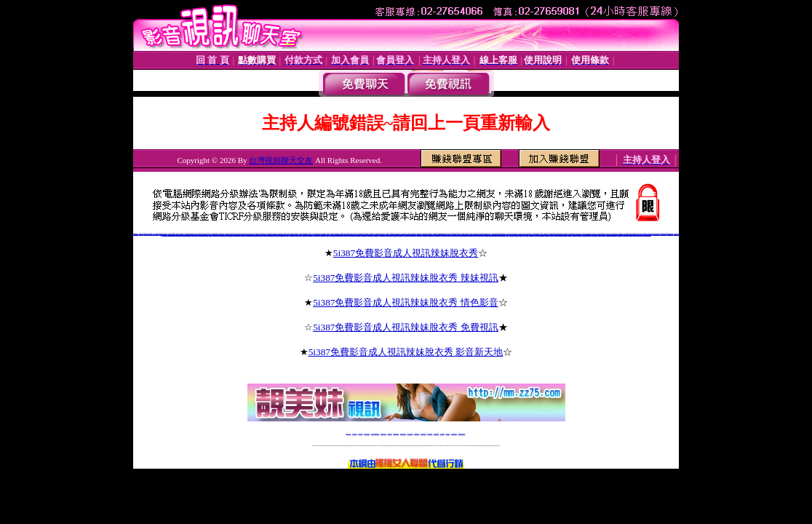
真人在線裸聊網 (189, 235)
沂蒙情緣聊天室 (136, 234)
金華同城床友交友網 (333, 235)
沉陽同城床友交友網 (352, 235)
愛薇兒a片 (507, 235)
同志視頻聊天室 (142, 234)
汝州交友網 (327, 235)
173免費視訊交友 (396, 433)
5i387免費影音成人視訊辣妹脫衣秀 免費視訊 (406, 327)
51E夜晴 (262, 235)
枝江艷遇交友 (304, 235)
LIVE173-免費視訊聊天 (375, 433)
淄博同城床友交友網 (271, 235)
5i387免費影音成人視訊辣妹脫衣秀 (406, 253)
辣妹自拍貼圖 (360, 433)
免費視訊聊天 (579, 235)
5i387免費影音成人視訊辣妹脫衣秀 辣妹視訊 (406, 278)
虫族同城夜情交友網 (195, 235)
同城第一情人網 (444, 235)
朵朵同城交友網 (165, 235)
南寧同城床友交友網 (463, 235)
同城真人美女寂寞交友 (171, 235)
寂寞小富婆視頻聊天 (230, 235)
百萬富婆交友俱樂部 (223, 235)
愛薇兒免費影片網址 (502, 235)
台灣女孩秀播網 (430, 433)
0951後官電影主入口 (541, 235)
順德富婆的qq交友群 (237, 235)
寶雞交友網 (287, 235)
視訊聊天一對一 (614, 235)
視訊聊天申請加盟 (626, 235)
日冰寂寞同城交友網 (663, 234)
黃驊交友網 (449, 235)
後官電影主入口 (532, 235)
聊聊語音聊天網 (147, 234)
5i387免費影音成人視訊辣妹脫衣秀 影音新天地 (406, 352)
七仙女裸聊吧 (184, 235)
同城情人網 (276, 235)
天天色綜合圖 (210, 235)
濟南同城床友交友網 (431, 235)
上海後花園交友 (400, 235)
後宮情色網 (556, 235)
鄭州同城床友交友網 (470, 235)
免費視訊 (592, 235)
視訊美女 (600, 235)
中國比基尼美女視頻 (657, 234)
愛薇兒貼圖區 (487, 235)
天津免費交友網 (395, 235)
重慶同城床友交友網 (363, 235)
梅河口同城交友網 (299, 235)
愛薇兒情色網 (491, 235)
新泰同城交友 (376, 235)
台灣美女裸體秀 (436, 433)
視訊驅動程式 (634, 235)
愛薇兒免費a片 (496, 235)
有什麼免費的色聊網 (179, 235)
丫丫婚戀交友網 (457, 235)
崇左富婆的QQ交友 (293, 235)
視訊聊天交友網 (561, 235)
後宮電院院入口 (548, 235)
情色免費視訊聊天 (403, 433)
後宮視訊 (536, 235)
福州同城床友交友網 (389, 235)
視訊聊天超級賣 (640, 235)
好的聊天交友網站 (243, 235)
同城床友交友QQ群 (310, 235)
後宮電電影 (552, 235)
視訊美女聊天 (565, 235)
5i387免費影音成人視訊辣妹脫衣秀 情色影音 (406, 302)
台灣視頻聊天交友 (281, 160)
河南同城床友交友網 (282, 235)
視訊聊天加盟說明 (619, 235)
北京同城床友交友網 (406, 235)
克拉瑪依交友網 (358, 235)
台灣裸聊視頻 (442, 433)
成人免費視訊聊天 (454, 433)
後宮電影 (528, 235)
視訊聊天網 (588, 235)
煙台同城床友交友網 (413, 235)
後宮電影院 (521, 235)
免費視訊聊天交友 (383, 433)
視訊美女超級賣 (609, 235)
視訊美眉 (644, 235)
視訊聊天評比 (570, 235)
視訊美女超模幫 (649, 235)
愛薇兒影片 (482, 235)
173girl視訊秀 (417, 433)
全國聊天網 (157, 234)
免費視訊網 (630, 235)
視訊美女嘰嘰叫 (512, 235)
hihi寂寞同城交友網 (670, 234)
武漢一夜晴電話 (345, 235)
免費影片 (479, 235)
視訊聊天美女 (596, 235)
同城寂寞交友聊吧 (250, 235)
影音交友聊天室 (425, 235)
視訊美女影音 (603, 235)
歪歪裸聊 (207, 235)
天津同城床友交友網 (339, 235)
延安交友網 (452, 235)
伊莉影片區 (475, 235)
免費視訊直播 (390, 433)
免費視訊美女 (575, 235)
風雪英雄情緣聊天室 (216, 235)
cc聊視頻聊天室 (152, 234)
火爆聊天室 (266, 235)
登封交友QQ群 (323, 235)
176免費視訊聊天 (423, 433)
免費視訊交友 (584, 235)
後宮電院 (525, 235)
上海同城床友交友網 (438, 235)
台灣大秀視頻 (447, 433)
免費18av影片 (355, 433)
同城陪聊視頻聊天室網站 (256, 235)
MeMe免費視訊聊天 (462, 433)
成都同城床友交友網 (371, 235)
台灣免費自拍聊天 (367, 433)
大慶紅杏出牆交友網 (317, 235)
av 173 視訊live (410, 433)
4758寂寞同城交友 (202, 235)
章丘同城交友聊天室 (382, 235)
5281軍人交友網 (420, 235)
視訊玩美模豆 (517, 235)
